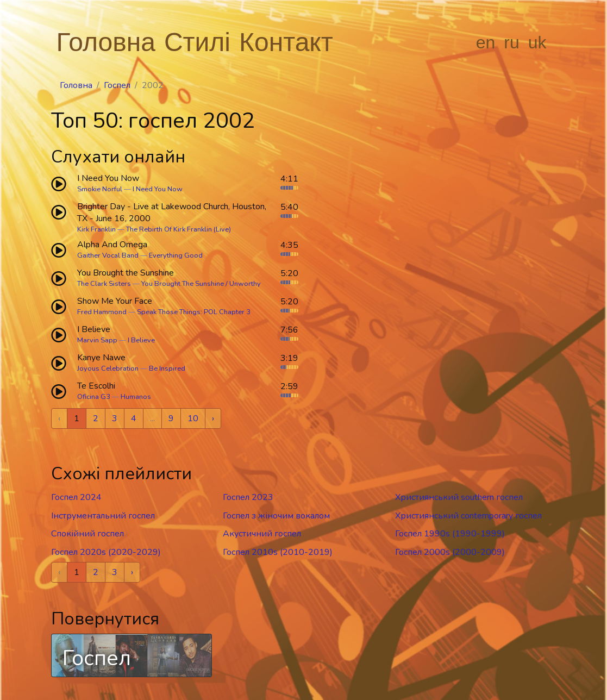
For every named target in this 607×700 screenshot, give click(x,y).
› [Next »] (213, 418)
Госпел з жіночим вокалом (276, 516)
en (486, 42)
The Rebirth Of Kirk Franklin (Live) (179, 229)
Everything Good (176, 255)
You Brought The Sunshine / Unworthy (201, 284)
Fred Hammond (102, 312)
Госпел (117, 85)
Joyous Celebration (108, 368)
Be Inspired (167, 368)
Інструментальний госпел (103, 516)
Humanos (136, 397)
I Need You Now (158, 189)
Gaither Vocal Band (108, 255)
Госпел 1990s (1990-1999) (450, 534)
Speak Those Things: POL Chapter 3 (194, 312)
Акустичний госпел (262, 534)
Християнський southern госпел (459, 497)
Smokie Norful (100, 189)
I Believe (141, 340)
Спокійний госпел (87, 534)
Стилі (197, 42)
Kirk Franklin (96, 229)
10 (193, 418)
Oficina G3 (94, 397)
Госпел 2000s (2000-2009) (450, 552)
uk (537, 42)
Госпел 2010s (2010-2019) (278, 552)
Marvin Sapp (97, 340)
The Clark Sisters (104, 284)
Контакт (286, 42)
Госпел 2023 (248, 497)
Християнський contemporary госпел (468, 516)
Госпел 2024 (76, 497)
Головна (106, 42)
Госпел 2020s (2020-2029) (106, 552)
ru (511, 42)
